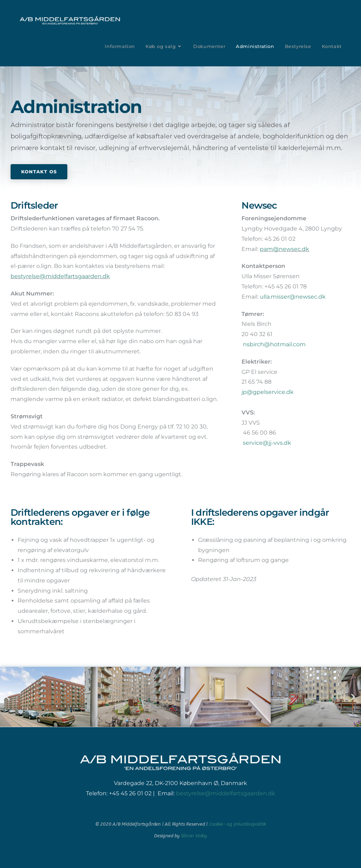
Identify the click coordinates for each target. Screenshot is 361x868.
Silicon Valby (194, 836)
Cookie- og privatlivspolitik (237, 824)
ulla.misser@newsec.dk (293, 297)
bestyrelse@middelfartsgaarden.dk (60, 276)
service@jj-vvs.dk (267, 443)
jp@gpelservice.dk (268, 392)
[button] (8, 697)
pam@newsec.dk (284, 249)
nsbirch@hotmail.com (274, 344)
